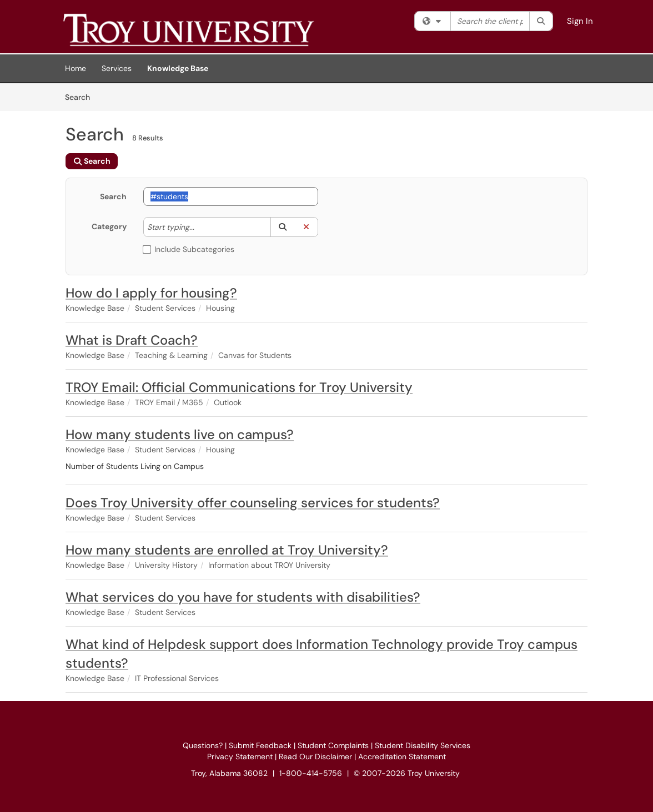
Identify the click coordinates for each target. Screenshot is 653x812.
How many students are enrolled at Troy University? (227, 550)
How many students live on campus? (180, 434)
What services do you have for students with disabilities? (243, 597)
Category (109, 226)
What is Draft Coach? (132, 340)
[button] (282, 227)
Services (117, 68)
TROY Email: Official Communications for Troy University (239, 387)
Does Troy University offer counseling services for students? (253, 503)
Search (81, 97)
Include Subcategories (189, 249)
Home (76, 68)
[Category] (200, 227)
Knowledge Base (178, 68)
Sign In (580, 21)
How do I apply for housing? (151, 293)
